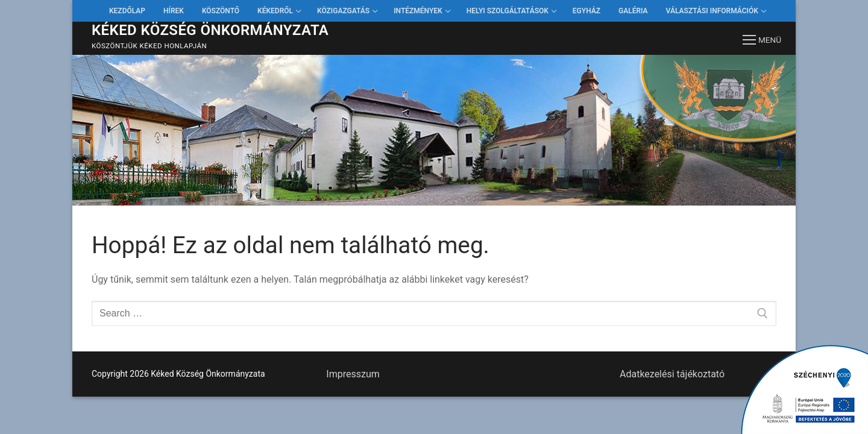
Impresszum (353, 374)
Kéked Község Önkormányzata (210, 30)
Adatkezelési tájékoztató (672, 374)
